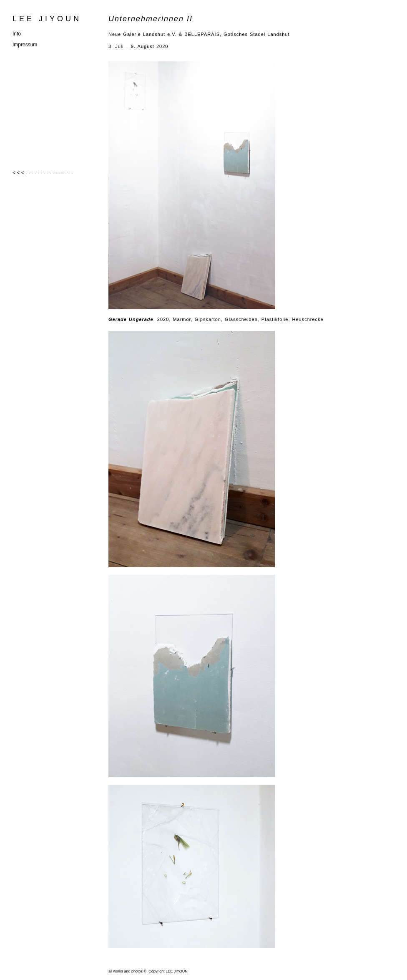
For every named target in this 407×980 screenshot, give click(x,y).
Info (17, 34)
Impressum (25, 45)
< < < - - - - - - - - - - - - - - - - (43, 173)
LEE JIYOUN (47, 19)
